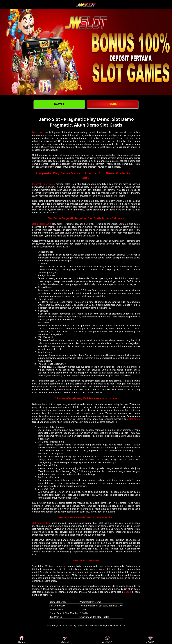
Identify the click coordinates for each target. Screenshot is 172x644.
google (128, 592)
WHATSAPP (107, 640)
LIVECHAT (150, 640)
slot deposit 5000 (42, 224)
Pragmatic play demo (43, 184)
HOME (21, 640)
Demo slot (38, 132)
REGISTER (64, 640)
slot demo (134, 419)
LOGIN (113, 104)
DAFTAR (59, 104)
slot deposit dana (41, 523)
